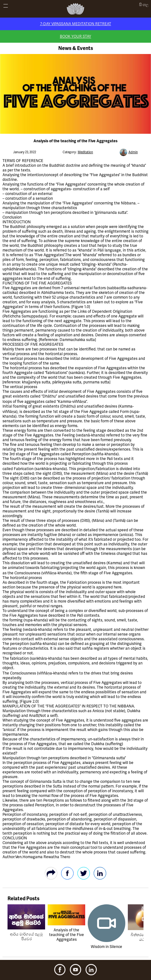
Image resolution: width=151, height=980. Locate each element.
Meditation (85, 152)
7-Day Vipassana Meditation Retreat (76, 24)
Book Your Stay (75, 37)
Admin (133, 152)
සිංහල (144, 5)
